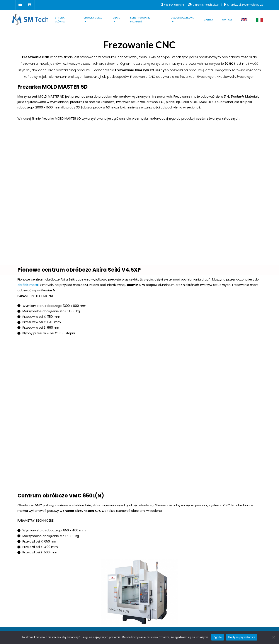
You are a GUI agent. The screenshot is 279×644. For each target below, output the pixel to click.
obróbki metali (28, 285)
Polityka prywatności (242, 637)
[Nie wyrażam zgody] (274, 637)
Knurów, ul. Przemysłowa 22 (243, 5)
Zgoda (218, 637)
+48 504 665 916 (173, 5)
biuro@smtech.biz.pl (204, 5)
